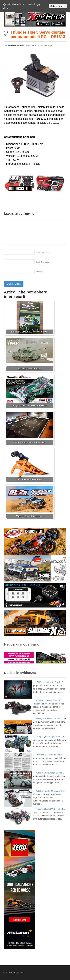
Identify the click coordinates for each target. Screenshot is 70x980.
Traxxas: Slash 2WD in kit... (49, 809)
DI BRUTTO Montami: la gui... (50, 755)
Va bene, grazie (58, 6)
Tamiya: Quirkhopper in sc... (49, 737)
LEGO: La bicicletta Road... (49, 682)
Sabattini (35, 45)
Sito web (39, 272)
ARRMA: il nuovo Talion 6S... (49, 700)
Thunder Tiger (46, 45)
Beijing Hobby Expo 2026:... (49, 718)
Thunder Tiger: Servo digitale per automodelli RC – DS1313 (38, 34)
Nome (43, 252)
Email (42, 262)
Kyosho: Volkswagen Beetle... (50, 773)
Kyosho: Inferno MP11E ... (48, 791)
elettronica (26, 45)
